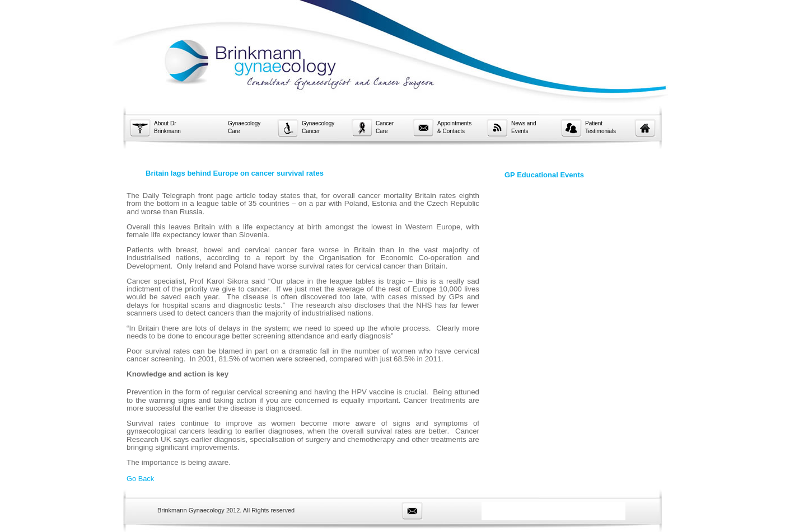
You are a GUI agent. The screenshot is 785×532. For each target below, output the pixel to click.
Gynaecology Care (244, 127)
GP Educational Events (544, 175)
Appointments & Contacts (454, 127)
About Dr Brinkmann (167, 127)
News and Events (524, 127)
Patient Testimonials (601, 127)
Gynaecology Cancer (318, 127)
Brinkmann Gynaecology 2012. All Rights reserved (226, 510)
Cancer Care (385, 127)
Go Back (140, 479)
